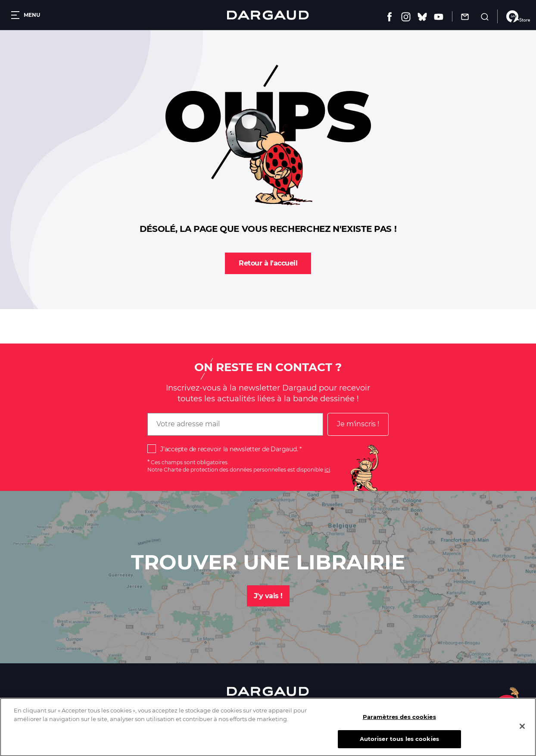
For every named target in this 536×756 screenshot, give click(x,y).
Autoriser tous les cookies (399, 745)
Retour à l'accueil (268, 263)
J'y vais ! (268, 596)
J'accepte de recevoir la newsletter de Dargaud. (229, 449)
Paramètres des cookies (399, 723)
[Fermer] (522, 732)
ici (327, 470)
